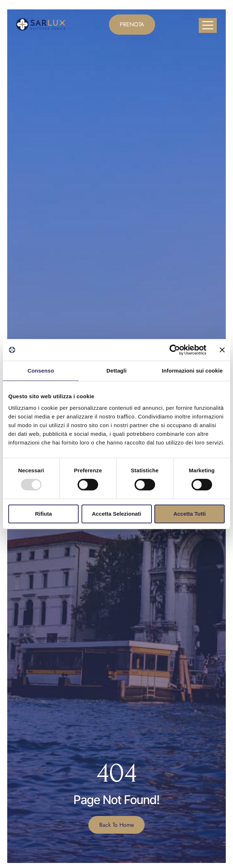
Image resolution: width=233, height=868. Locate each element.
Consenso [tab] (41, 371)
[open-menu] (208, 25)
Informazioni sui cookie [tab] (192, 371)
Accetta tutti (190, 514)
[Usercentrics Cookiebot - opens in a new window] (175, 350)
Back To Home (116, 825)
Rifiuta (43, 514)
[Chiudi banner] (222, 350)
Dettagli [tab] (116, 371)
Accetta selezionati (117, 514)
